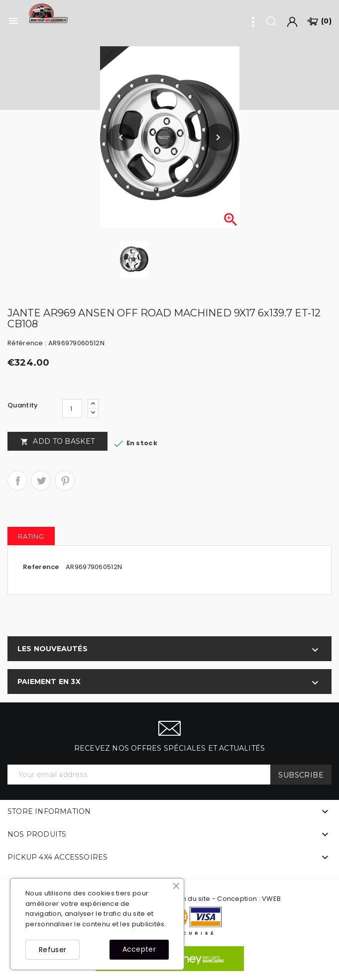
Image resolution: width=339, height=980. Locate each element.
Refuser (53, 950)
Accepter (139, 949)
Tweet (41, 481)
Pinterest (65, 481)
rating (31, 536)
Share (17, 481)
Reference (41, 567)
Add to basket (57, 441)
